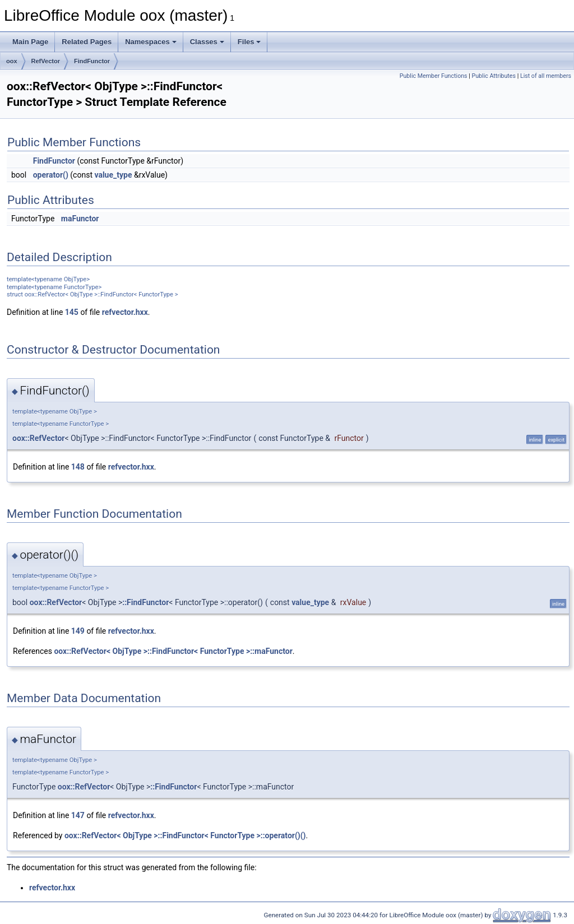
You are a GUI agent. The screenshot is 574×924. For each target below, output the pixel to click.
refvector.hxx (125, 312)
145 (72, 312)
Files (249, 42)
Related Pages (87, 42)
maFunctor (80, 219)
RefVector (46, 61)
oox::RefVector (39, 438)
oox (12, 61)
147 (78, 815)
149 (78, 631)
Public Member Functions (434, 76)
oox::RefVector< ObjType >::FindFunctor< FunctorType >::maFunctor (173, 651)
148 (78, 467)
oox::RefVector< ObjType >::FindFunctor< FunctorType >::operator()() (185, 835)
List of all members (546, 76)
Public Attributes (494, 76)
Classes (207, 42)
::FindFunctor (145, 602)
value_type (113, 175)
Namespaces (151, 42)
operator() (51, 175)
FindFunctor (92, 61)
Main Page (30, 42)
